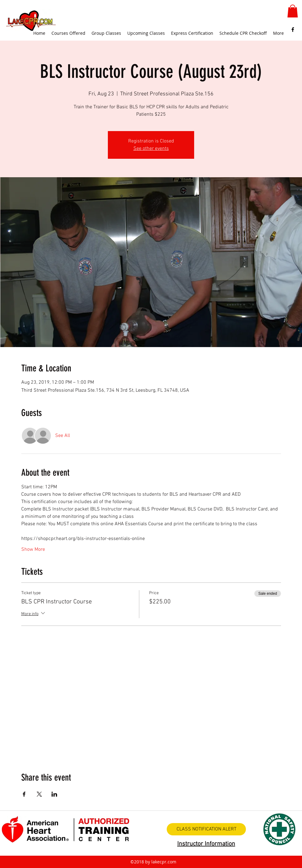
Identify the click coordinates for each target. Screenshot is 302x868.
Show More (33, 550)
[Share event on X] (39, 794)
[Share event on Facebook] (24, 794)
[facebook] (293, 30)
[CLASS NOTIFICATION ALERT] (206, 829)
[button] (293, 11)
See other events (151, 149)
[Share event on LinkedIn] (54, 794)
